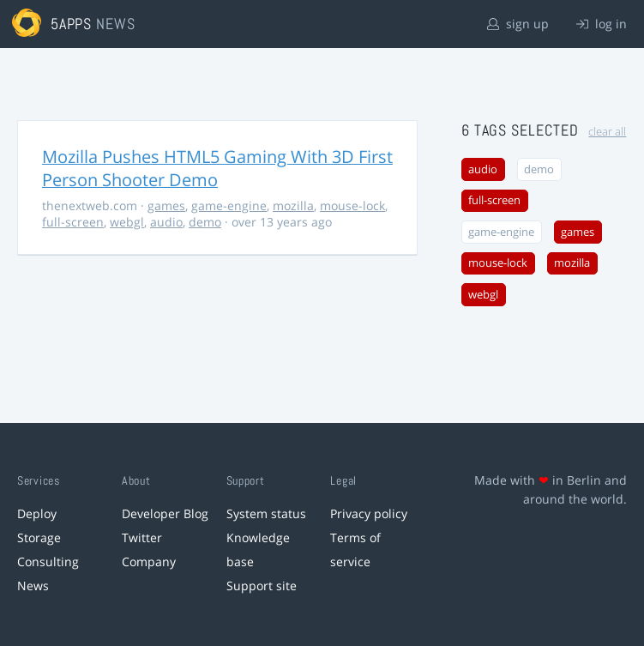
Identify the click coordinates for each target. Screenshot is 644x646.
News (33, 586)
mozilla (293, 205)
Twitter (142, 537)
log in (602, 24)
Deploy (37, 513)
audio (166, 222)
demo (205, 222)
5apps (72, 24)
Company (149, 561)
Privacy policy (369, 513)
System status (266, 513)
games (166, 205)
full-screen (73, 222)
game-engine (229, 205)
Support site (262, 586)
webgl (127, 222)
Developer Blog (165, 513)
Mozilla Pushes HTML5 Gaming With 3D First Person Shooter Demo (217, 168)
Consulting (48, 561)
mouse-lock (352, 205)
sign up (518, 24)
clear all (607, 132)
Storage (39, 537)
